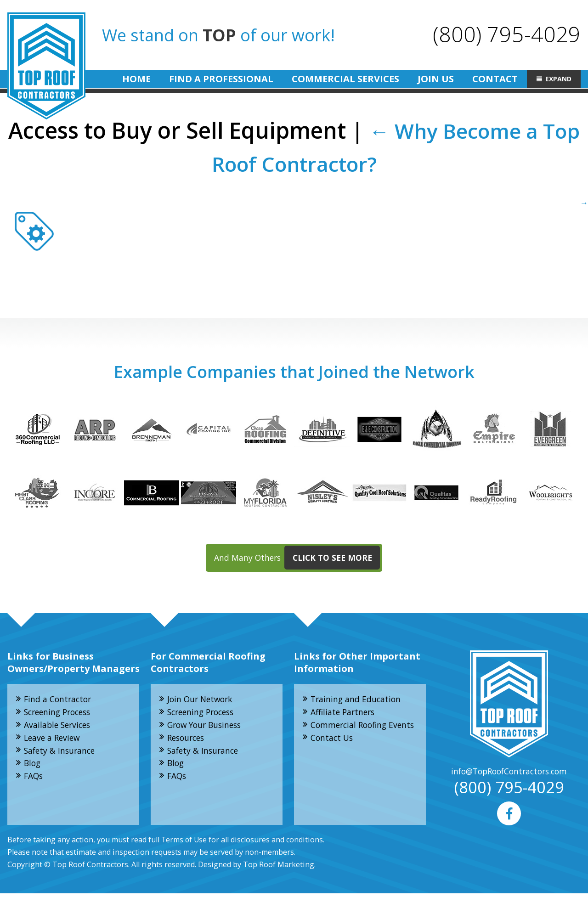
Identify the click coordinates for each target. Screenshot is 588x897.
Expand (558, 79)
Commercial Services (345, 79)
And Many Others (297, 559)
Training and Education (357, 700)
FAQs (34, 780)
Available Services (59, 727)
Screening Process (60, 714)
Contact (495, 79)
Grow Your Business (207, 727)
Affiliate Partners (345, 714)
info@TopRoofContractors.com (509, 773)
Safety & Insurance (61, 754)
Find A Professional (221, 79)
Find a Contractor (59, 700)
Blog (33, 767)
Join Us (436, 79)
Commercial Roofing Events (351, 733)
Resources (188, 740)
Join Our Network (202, 700)
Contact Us (333, 753)
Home (136, 79)
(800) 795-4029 (506, 34)
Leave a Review (54, 740)
